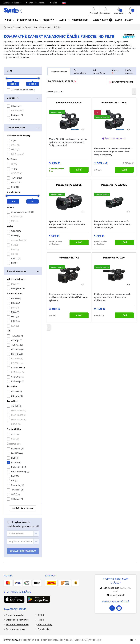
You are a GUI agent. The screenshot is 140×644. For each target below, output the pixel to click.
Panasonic (17, 27)
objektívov (62, 45)
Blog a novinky (45, 624)
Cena (10, 71)
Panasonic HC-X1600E (114, 185)
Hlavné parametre (16, 128)
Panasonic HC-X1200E (69, 185)
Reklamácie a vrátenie (17, 624)
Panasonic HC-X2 (69, 258)
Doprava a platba (15, 615)
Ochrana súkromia (15, 629)
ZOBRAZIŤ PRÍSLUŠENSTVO (23, 551)
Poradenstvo (44, 629)
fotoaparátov (49, 45)
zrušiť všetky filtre (23, 508)
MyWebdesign (94, 640)
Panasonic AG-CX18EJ (114, 102)
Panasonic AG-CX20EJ (69, 102)
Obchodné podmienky (17, 620)
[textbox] (16, 534)
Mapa (41, 620)
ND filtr (71, 81)
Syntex (7, 27)
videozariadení (92, 45)
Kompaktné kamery (43, 27)
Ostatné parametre (17, 271)
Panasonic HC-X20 (114, 258)
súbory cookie (66, 640)
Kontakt (54, 3)
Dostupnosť (13, 98)
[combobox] (23, 534)
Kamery (28, 27)
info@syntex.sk (117, 595)
